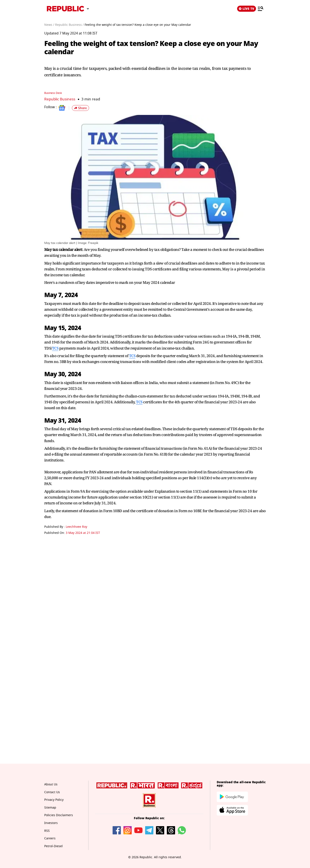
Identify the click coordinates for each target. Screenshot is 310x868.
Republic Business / (69, 25)
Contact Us (52, 792)
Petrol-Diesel (53, 846)
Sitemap (50, 807)
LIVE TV (247, 9)
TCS (55, 348)
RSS (47, 831)
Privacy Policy (54, 800)
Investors (51, 823)
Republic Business (60, 99)
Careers (50, 838)
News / (49, 25)
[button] (80, 108)
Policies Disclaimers (59, 815)
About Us (51, 784)
